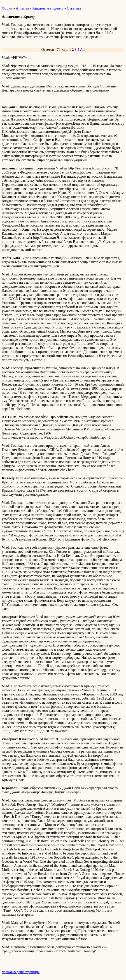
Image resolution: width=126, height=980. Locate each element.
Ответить (74, 8)
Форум (7, 8)
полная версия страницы (21, 972)
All (82, 49)
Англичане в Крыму (48, 8)
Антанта (22, 8)
